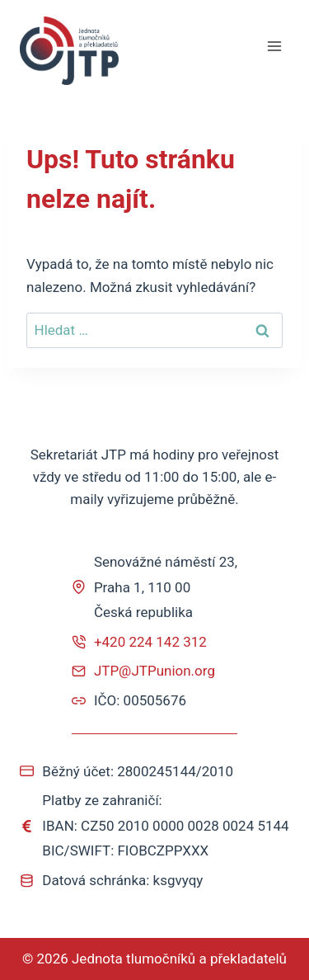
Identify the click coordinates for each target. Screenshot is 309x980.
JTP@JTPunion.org (154, 671)
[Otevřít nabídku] (274, 47)
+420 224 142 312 (150, 642)
